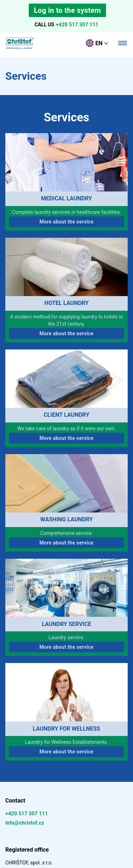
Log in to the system (68, 10)
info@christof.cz (25, 823)
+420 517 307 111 (77, 25)
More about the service (66, 222)
